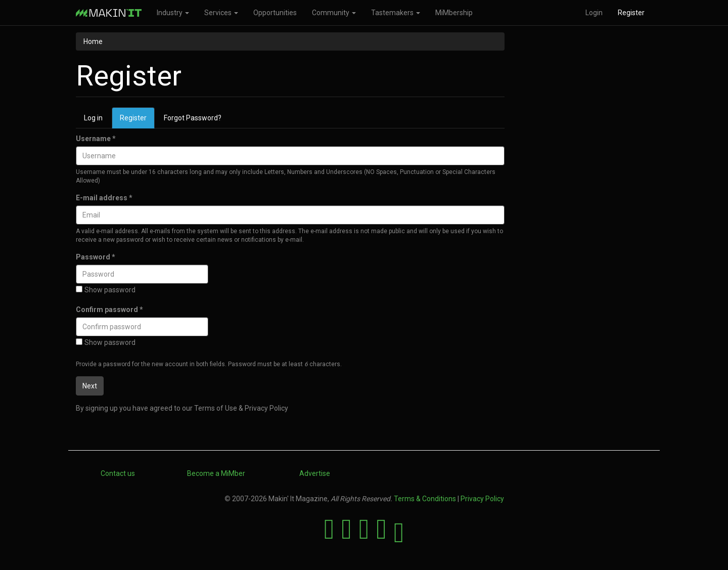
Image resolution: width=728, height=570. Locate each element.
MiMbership (454, 13)
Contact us (118, 473)
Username (96, 139)
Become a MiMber (216, 473)
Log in (93, 118)
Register (631, 13)
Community (334, 13)
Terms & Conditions (425, 499)
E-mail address (104, 198)
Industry (173, 13)
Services (221, 13)
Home (93, 41)
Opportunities (275, 13)
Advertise (315, 473)
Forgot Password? (193, 118)
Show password (106, 290)
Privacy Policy (482, 499)
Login (594, 13)
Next (90, 386)
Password (96, 257)
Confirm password (109, 310)
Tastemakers (396, 13)
